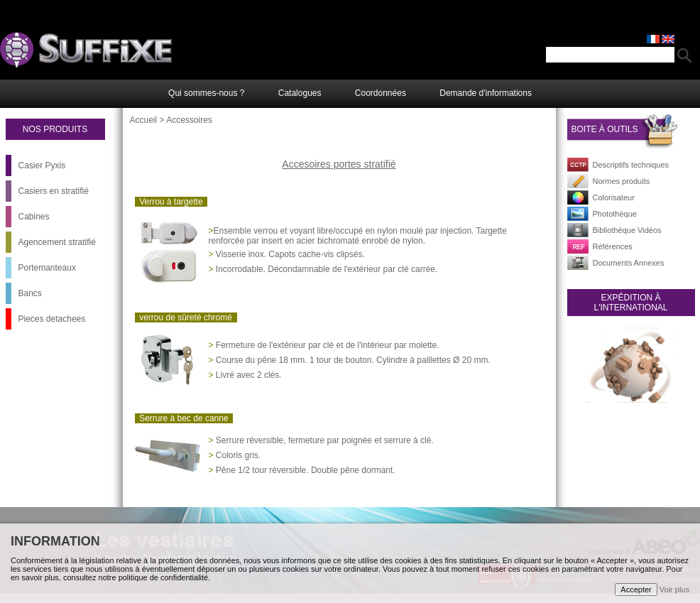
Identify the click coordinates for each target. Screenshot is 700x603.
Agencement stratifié (57, 242)
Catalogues (300, 93)
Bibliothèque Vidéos (627, 230)
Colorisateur (614, 197)
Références (613, 246)
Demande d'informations (486, 93)
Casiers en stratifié (54, 191)
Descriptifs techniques (631, 165)
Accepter (636, 590)
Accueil (144, 120)
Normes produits (622, 181)
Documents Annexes (629, 263)
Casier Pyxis (42, 165)
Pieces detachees (52, 319)
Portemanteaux (47, 268)
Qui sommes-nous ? (206, 93)
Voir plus (674, 590)
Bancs (30, 293)
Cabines (34, 217)
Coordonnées (381, 93)
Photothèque (615, 214)
